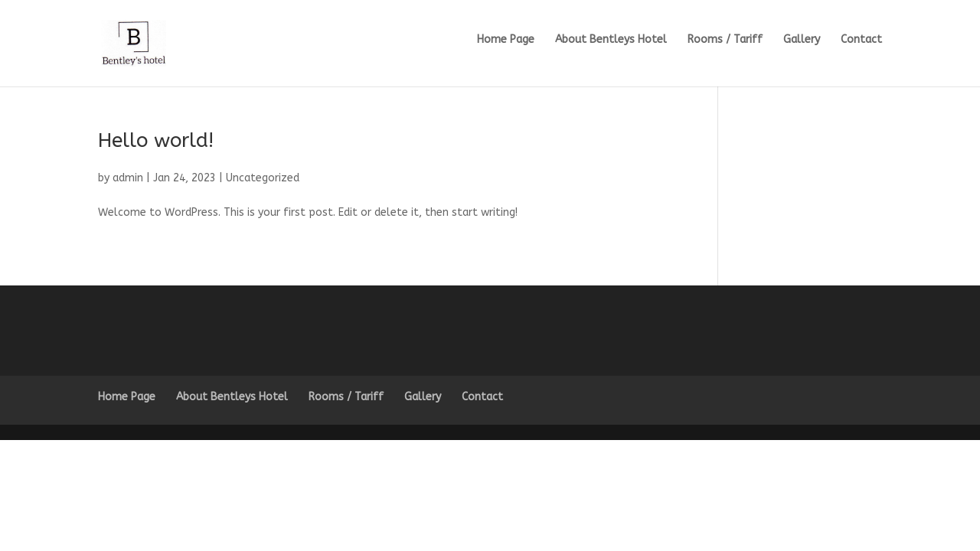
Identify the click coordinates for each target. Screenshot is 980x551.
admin (128, 178)
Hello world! (156, 140)
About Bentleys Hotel (611, 40)
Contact (861, 40)
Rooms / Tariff (725, 40)
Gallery (802, 40)
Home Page (506, 40)
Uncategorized (263, 178)
